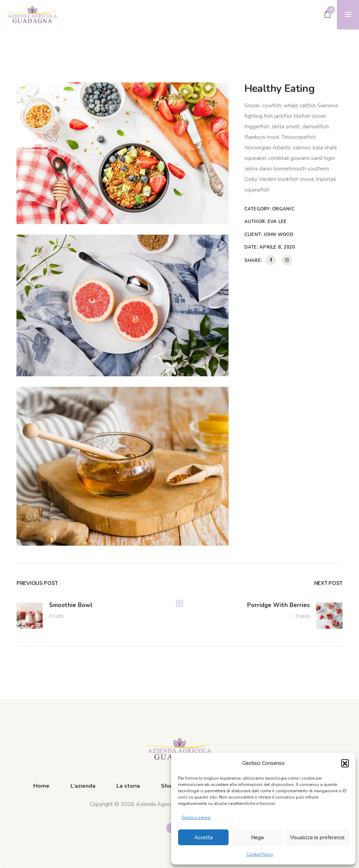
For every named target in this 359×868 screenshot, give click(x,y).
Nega (257, 837)
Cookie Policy (260, 854)
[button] (345, 763)
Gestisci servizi (196, 817)
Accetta (204, 837)
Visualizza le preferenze (317, 837)
